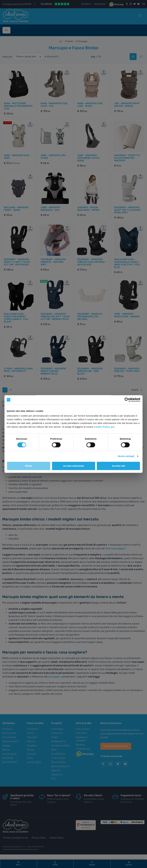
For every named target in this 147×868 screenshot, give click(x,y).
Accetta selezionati (73, 466)
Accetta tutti (118, 466)
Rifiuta (29, 466)
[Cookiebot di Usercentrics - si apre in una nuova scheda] (127, 400)
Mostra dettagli (126, 456)
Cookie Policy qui (104, 427)
